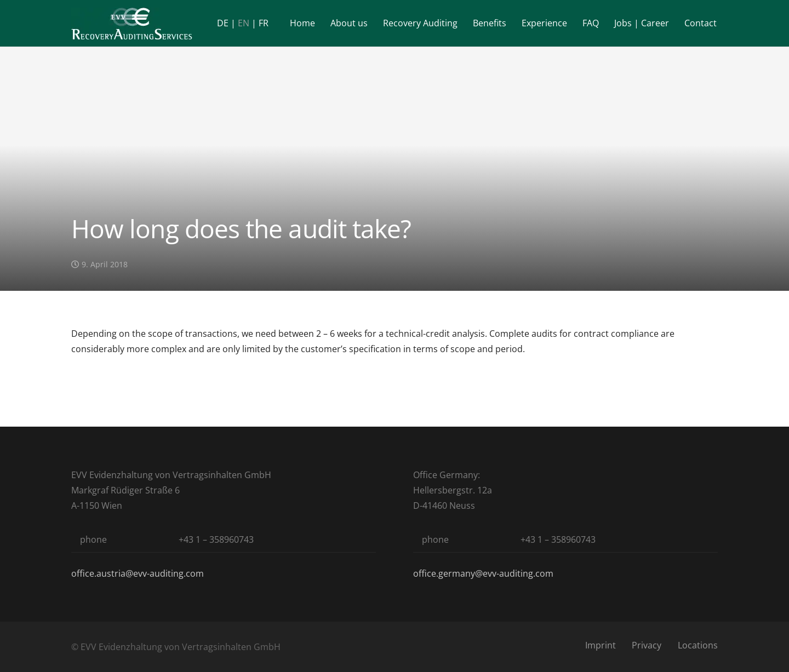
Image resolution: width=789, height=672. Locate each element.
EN (244, 23)
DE (223, 23)
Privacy (647, 645)
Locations (698, 645)
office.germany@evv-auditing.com (483, 573)
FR (264, 23)
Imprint (601, 645)
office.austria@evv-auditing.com (138, 573)
